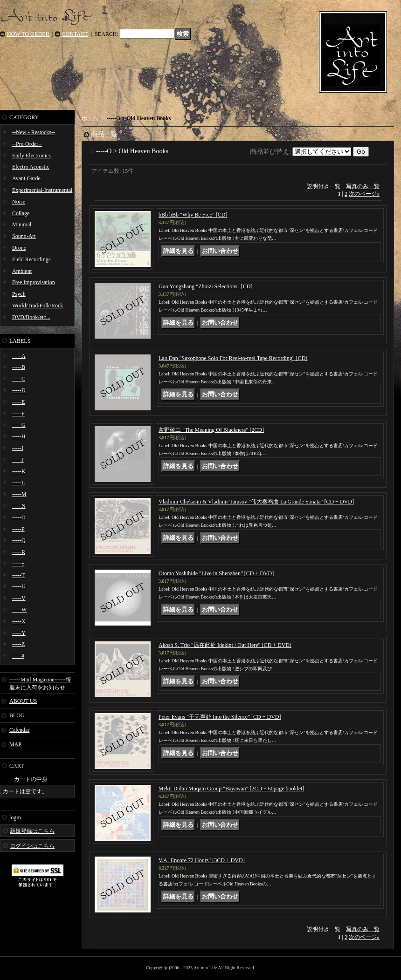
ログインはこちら (32, 846)
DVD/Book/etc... (31, 317)
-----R (19, 552)
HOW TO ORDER (28, 34)
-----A (19, 356)
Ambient (22, 271)
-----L (18, 483)
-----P (18, 529)
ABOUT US (23, 701)
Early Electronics (31, 156)
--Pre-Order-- (27, 144)
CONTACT (75, 34)
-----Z (18, 644)
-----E (18, 402)
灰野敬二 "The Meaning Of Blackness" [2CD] (211, 430)
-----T (18, 575)
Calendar (19, 730)
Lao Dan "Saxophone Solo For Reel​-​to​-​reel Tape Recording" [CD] (233, 358)
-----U (19, 586)
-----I (18, 448)
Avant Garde (26, 178)
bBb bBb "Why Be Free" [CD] (193, 215)
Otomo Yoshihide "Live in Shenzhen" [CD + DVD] (216, 573)
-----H (19, 436)
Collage (21, 213)
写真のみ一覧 (363, 186)
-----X (19, 621)
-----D (19, 390)
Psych (19, 294)
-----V (19, 598)
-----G (19, 425)
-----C (19, 379)
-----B (19, 367)
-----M (19, 494)
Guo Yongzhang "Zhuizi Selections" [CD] (205, 286)
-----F (18, 414)
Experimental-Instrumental (42, 190)
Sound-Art (24, 236)
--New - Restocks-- (34, 132)
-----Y (19, 633)
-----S (18, 564)
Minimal (22, 225)
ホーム (90, 118)
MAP (15, 744)
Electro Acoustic (31, 167)
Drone (19, 248)
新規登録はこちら (32, 831)
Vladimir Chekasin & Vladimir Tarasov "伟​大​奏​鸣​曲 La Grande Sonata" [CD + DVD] (256, 502)
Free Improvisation (34, 282)
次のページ (364, 194)
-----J (18, 460)
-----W (19, 610)
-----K (19, 471)
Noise (19, 202)
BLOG (17, 715)
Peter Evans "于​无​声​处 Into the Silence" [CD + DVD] (220, 717)
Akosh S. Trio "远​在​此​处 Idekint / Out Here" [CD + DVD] (225, 645)
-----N (19, 506)
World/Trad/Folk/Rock (38, 306)
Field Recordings (31, 259)
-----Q (19, 540)
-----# (18, 656)
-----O (19, 517)
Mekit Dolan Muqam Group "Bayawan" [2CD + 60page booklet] (232, 789)
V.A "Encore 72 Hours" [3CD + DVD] (202, 860)
